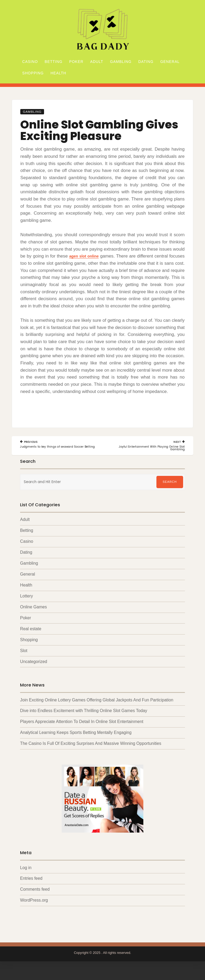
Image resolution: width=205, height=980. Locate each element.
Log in (26, 877)
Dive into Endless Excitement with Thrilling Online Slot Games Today (84, 720)
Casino (30, 62)
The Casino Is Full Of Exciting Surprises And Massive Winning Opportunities (91, 754)
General (170, 62)
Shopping (33, 73)
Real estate (31, 638)
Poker (76, 62)
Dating (146, 62)
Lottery (26, 605)
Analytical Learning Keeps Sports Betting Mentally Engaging (76, 742)
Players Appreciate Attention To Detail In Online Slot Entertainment (82, 731)
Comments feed (35, 900)
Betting (53, 62)
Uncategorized (33, 671)
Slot (24, 660)
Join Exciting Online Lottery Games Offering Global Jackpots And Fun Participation (97, 709)
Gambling (121, 62)
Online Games (33, 616)
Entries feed (31, 889)
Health (58, 73)
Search (170, 490)
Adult (97, 62)
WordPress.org (34, 911)
